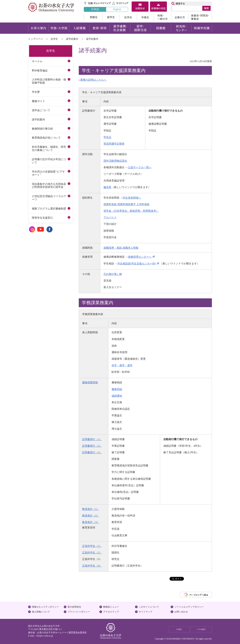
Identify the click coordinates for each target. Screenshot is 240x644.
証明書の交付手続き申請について (49, 161)
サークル (37, 61)
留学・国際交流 (140, 28)
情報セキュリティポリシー (45, 607)
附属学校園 (202, 28)
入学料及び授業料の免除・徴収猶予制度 (49, 81)
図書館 (161, 28)
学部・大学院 (59, 28)
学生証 (107, 137)
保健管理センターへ (140, 257)
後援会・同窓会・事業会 (200, 17)
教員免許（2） (91, 516)
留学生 (111, 17)
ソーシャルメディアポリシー (189, 607)
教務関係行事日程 (42, 129)
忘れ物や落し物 (113, 274)
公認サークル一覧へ (140, 167)
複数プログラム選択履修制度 (49, 209)
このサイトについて (149, 607)
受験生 (93, 17)
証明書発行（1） (92, 439)
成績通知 (117, 396)
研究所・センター (181, 28)
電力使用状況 (74, 607)
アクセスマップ (111, 612)
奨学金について (41, 110)
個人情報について (41, 612)
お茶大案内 (38, 28)
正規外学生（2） (92, 552)
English (117, 9)
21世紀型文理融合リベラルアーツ (49, 198)
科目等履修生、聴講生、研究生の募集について (49, 148)
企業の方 (180, 17)
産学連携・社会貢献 (120, 28)
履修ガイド (38, 101)
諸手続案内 (72, 39)
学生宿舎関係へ (132, 198)
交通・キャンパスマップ (98, 3)
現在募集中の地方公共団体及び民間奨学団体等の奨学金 (49, 186)
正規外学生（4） (92, 566)
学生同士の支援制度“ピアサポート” (48, 173)
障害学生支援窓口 (42, 218)
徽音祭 (107, 187)
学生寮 (36, 92)
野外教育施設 (40, 71)
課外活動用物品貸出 (115, 161)
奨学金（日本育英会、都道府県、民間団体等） (131, 211)
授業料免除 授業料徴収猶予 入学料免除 (126, 204)
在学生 (128, 17)
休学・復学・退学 (122, 365)
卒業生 (145, 17)
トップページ (35, 39)
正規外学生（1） (92, 546)
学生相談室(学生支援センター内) (137, 263)
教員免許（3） (91, 522)
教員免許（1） (91, 509)
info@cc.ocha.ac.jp (45, 636)
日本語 (95, 9)
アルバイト (110, 217)
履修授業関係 (90, 382)
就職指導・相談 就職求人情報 (121, 248)
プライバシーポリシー (79, 612)
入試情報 (79, 28)
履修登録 (117, 389)
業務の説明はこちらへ (93, 80)
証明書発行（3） (92, 452)
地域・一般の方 (162, 17)
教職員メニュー (111, 607)
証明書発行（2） (92, 446)
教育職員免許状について (46, 138)
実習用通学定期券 (114, 144)
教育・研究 (99, 28)
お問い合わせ (181, 612)
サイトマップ (120, 3)
